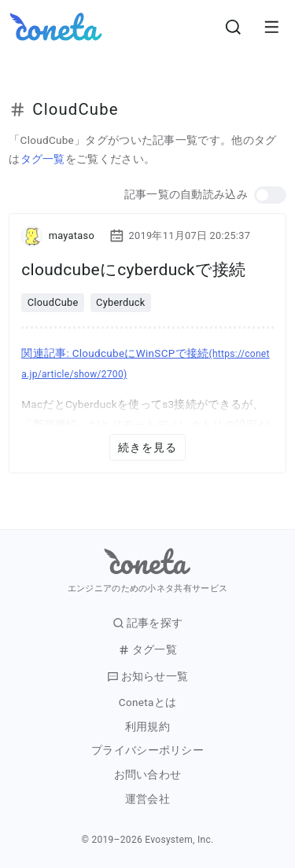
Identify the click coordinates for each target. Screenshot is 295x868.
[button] (270, 195)
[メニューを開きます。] (271, 27)
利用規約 (147, 727)
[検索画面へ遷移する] (234, 27)
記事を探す (148, 623)
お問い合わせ (148, 775)
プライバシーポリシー (147, 750)
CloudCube (53, 302)
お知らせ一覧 (148, 677)
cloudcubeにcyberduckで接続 (133, 270)
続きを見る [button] (148, 447)
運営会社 (147, 799)
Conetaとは (147, 702)
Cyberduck (121, 302)
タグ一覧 (43, 159)
